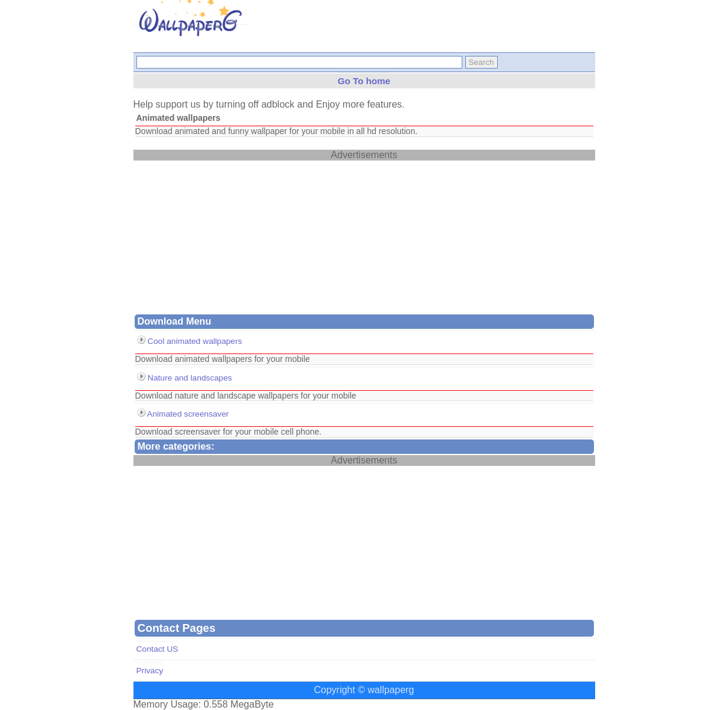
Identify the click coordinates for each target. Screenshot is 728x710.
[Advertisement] (224, 236)
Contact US (158, 649)
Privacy (150, 671)
